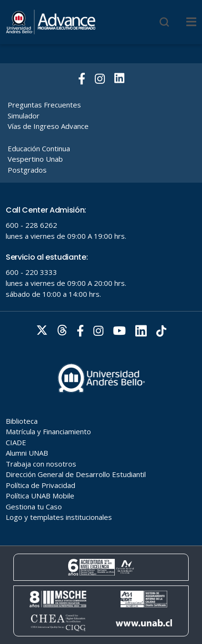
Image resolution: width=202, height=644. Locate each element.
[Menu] (191, 22)
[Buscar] (164, 22)
